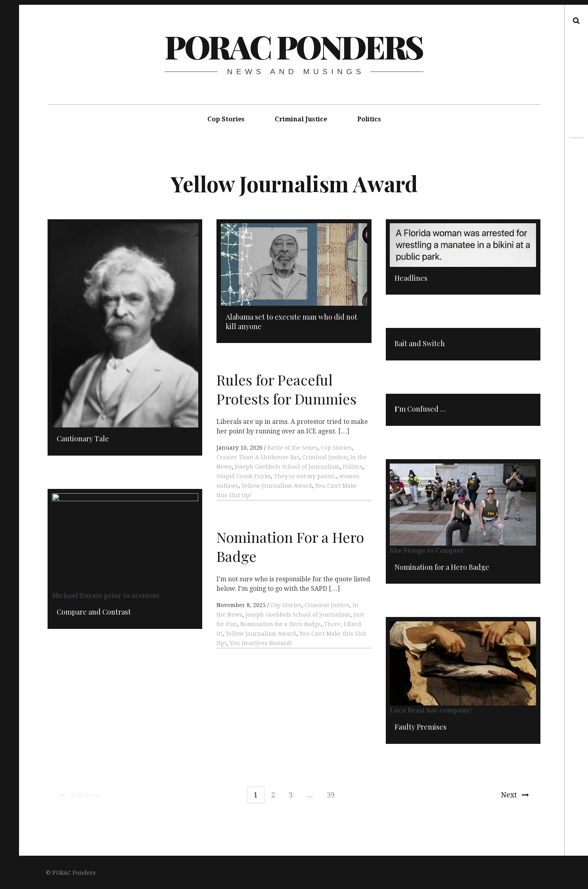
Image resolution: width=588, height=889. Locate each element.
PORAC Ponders (294, 46)
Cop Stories (226, 119)
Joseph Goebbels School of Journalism (287, 468)
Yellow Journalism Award (277, 487)
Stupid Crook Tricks (244, 478)
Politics (369, 119)
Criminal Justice (301, 119)
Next (515, 795)
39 (331, 795)
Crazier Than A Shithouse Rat (258, 459)
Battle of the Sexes (292, 449)
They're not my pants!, (305, 478)
